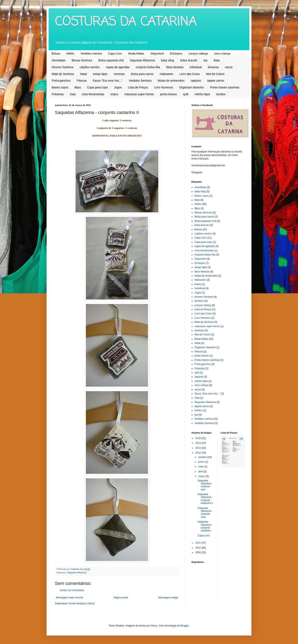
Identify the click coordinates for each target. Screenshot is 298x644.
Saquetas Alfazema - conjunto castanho (205, 526)
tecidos (221, 94)
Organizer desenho (192, 87)
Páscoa (82, 81)
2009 (198, 553)
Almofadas (59, 60)
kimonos (213, 67)
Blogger (184, 626)
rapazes (196, 81)
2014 (198, 443)
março (202, 476)
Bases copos (60, 87)
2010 (198, 548)
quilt (186, 94)
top (205, 60)
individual (196, 67)
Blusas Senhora (82, 60)
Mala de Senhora (63, 74)
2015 (198, 438)
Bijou (78, 87)
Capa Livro (115, 53)
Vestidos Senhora (140, 81)
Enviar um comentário (72, 590)
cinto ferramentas (93, 94)
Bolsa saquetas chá (111, 60)
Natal (84, 74)
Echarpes (176, 53)
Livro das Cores (190, 74)
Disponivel (157, 53)
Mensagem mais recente (69, 598)
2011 (198, 543)
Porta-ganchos (61, 81)
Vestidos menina (91, 53)
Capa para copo (97, 87)
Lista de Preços (138, 87)
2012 (198, 453)
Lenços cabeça (198, 53)
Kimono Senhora (62, 67)
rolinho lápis (202, 94)
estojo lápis (100, 74)
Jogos (118, 87)
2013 (198, 448)
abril (201, 472)
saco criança (222, 53)
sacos (229, 67)
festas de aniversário (171, 81)
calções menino (90, 67)
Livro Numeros (164, 87)
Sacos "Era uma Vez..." (108, 81)
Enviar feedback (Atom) (82, 604)
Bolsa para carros (142, 74)
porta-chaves (169, 94)
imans (114, 94)
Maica (154, 626)
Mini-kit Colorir (215, 74)
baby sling (168, 60)
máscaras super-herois (139, 94)
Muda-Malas (136, 53)
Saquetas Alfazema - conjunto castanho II (205, 499)
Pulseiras (58, 94)
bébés (70, 53)
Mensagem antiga (168, 598)
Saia (73, 94)
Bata (217, 60)
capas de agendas (118, 67)
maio (201, 467)
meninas (119, 74)
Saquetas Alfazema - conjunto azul (205, 485)
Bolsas (56, 53)
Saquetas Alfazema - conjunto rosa (205, 513)
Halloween (166, 74)
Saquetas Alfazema (142, 60)
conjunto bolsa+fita (148, 67)
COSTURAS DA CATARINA (126, 22)
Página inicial (121, 598)
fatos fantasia (175, 67)
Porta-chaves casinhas (225, 87)
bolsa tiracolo (189, 60)
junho (202, 462)
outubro (203, 457)
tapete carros (216, 81)
